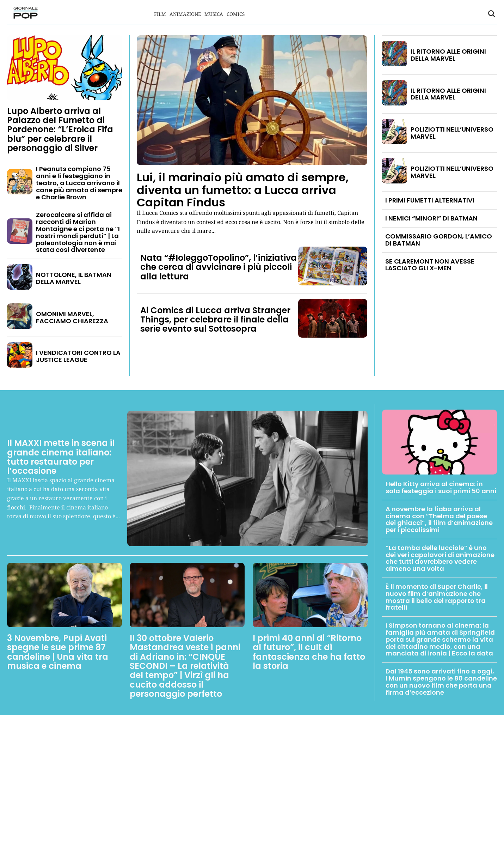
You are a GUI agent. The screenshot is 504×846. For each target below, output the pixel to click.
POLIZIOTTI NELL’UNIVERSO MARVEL (452, 133)
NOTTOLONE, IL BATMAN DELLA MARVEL (74, 278)
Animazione (185, 14)
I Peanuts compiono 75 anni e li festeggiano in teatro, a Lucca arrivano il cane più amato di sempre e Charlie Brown (79, 183)
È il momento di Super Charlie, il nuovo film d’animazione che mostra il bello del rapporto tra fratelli (437, 597)
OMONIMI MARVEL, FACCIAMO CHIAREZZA (72, 317)
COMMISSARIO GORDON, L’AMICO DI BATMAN (439, 240)
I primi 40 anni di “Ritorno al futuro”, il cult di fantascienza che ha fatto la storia (309, 652)
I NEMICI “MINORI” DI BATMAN (431, 218)
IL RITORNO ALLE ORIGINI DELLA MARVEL (448, 55)
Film (160, 14)
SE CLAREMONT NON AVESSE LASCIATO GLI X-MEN (430, 265)
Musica (214, 14)
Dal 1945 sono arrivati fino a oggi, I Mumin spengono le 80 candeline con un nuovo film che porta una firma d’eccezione (441, 682)
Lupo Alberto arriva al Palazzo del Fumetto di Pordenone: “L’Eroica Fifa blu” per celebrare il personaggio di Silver (60, 130)
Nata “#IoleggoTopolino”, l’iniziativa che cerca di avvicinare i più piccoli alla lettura (219, 267)
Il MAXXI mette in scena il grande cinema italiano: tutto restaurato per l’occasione (61, 457)
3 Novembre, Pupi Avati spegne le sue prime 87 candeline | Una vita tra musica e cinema (58, 652)
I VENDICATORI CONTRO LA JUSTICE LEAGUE (78, 356)
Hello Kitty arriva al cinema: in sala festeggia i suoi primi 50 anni (441, 487)
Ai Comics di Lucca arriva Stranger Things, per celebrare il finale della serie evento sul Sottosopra (215, 320)
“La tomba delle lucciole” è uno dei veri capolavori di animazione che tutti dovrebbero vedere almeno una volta (440, 558)
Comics (236, 14)
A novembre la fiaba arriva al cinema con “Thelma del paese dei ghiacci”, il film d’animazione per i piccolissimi (439, 519)
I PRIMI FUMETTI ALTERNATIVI (430, 200)
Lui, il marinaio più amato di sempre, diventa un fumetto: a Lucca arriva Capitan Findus (243, 190)
